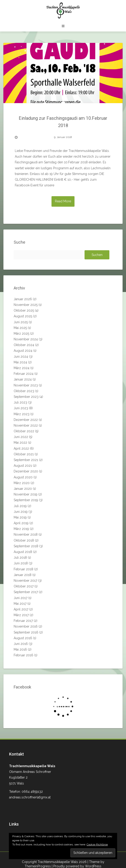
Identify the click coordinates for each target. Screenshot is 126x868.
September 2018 (26, 546)
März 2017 (21, 615)
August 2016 (23, 638)
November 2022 (26, 425)
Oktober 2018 (24, 540)
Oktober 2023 (24, 391)
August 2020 (23, 477)
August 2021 (23, 466)
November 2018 (26, 534)
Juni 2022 (21, 437)
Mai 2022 (20, 443)
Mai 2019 (20, 517)
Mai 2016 (20, 649)
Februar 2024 (24, 374)
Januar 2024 (23, 379)
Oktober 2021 (24, 454)
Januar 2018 (23, 575)
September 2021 (26, 460)
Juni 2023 (21, 408)
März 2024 (22, 368)
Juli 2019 (20, 506)
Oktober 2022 (24, 431)
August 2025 (23, 316)
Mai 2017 (20, 604)
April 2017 (21, 609)
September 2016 (26, 632)
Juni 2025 (21, 322)
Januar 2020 (23, 489)
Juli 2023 (20, 402)
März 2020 (22, 483)
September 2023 (26, 397)
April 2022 (21, 448)
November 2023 (26, 385)
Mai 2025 (20, 328)
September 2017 (26, 592)
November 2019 (26, 494)
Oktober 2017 (24, 586)
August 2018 (23, 552)
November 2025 (26, 305)
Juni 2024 (21, 357)
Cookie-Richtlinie (97, 845)
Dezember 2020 (26, 471)
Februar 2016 (23, 655)
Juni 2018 (21, 563)
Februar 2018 (23, 569)
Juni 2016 (21, 644)
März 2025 (21, 334)
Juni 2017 (21, 598)
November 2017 (25, 581)
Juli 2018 (20, 558)
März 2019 (21, 529)
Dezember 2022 (26, 420)
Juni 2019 (21, 512)
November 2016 (26, 626)
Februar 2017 (23, 621)
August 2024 (23, 351)
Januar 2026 (23, 299)
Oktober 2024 (24, 345)
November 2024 (26, 339)
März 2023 (22, 414)
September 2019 (26, 500)
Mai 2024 (20, 362)
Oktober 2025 (24, 310)
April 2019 (21, 523)
